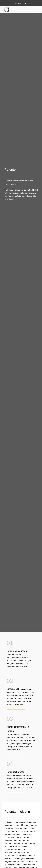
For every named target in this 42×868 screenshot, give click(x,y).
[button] (35, 9)
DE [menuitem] (16, 3)
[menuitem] (16, 3)
